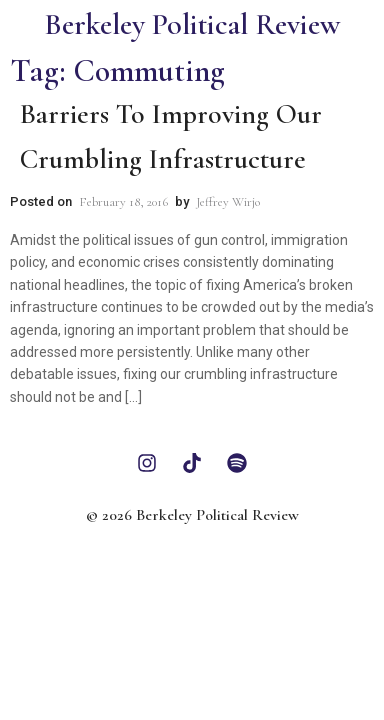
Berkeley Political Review (192, 24)
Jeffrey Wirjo (228, 202)
